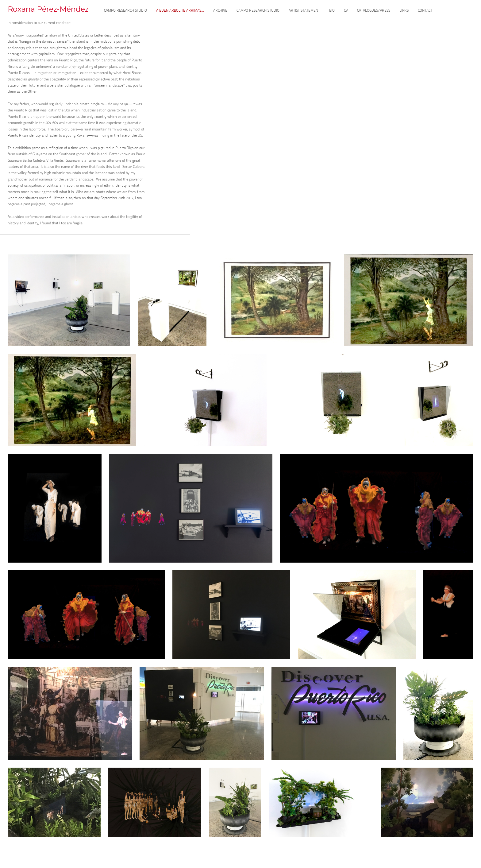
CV (346, 11)
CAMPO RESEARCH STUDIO (125, 11)
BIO (332, 11)
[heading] (48, 12)
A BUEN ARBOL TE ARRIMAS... (180, 11)
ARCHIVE (220, 11)
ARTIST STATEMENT (304, 11)
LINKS (404, 11)
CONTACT (425, 11)
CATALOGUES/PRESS (374, 11)
